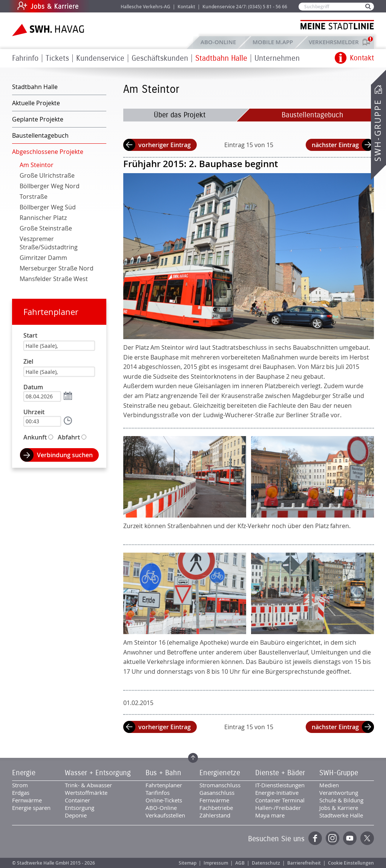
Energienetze (220, 773)
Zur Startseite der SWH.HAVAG (49, 30)
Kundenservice (100, 58)
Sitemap (188, 863)
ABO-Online (218, 42)
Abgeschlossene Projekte (48, 152)
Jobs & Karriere (99, 6)
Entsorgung (80, 808)
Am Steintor (37, 165)
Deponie (76, 815)
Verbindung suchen (65, 455)
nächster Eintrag (335, 145)
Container (77, 800)
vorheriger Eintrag (165, 145)
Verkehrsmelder (336, 42)
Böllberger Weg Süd (48, 207)
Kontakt (186, 7)
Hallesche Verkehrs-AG (146, 7)
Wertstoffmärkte (86, 793)
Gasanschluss (217, 793)
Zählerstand (215, 815)
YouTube (350, 838)
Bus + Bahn (163, 773)
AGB (240, 863)
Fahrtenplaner (51, 312)
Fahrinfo (25, 58)
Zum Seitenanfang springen (193, 758)
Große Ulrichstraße (47, 175)
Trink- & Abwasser (88, 785)
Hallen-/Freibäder (278, 808)
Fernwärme (27, 800)
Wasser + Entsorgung (98, 773)
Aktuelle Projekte (36, 103)
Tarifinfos (158, 793)
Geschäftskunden (160, 58)
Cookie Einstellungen (351, 863)
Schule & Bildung (341, 800)
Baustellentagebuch (312, 115)
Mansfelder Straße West (54, 279)
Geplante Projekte (38, 119)
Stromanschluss (220, 785)
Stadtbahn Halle (221, 58)
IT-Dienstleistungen (280, 785)
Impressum (216, 863)
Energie (24, 773)
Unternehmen (277, 58)
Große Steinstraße (46, 228)
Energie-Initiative (277, 793)
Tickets (57, 58)
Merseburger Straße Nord (57, 268)
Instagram (332, 838)
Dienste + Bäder (280, 773)
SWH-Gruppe (378, 130)
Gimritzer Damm (43, 258)
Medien (329, 785)
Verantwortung (339, 793)
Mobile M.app (273, 42)
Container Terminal (280, 800)
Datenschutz (266, 863)
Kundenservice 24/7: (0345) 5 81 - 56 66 (245, 7)
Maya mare (270, 815)
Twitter (367, 838)
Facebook (315, 838)
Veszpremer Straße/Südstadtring (49, 243)
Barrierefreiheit (304, 863)
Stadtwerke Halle (341, 815)
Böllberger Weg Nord (50, 186)
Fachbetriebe (216, 808)
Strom (20, 785)
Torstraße (34, 197)
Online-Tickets (164, 800)
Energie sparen (31, 808)
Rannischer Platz (43, 218)
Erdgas (21, 793)
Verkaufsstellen (165, 815)
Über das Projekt (180, 115)
